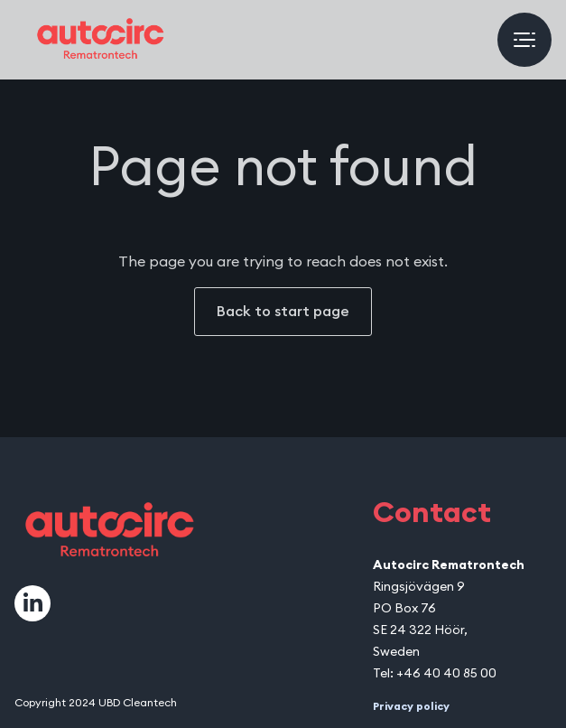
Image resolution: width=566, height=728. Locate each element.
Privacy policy (411, 706)
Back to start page (283, 312)
